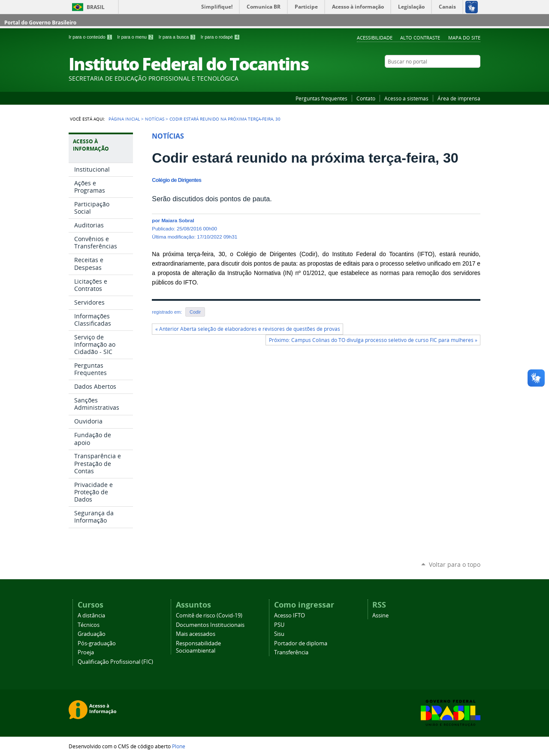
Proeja (86, 652)
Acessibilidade (375, 38)
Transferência (291, 652)
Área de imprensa (459, 98)
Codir (195, 312)
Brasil (96, 7)
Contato (366, 98)
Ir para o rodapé (220, 37)
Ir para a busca (178, 37)
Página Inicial (124, 119)
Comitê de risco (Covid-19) (209, 615)
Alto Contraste (420, 38)
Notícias (155, 119)
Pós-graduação (97, 643)
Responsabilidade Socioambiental (198, 647)
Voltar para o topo (455, 564)
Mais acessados (196, 634)
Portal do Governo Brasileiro (40, 23)
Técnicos (89, 625)
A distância (91, 615)
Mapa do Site (464, 38)
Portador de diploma (301, 643)
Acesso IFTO (290, 615)
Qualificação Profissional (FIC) (115, 662)
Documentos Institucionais (210, 625)
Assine (380, 615)
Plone (179, 746)
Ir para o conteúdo (91, 37)
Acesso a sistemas (406, 98)
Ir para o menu (136, 37)
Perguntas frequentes (321, 98)
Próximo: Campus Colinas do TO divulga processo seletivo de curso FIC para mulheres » (373, 340)
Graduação (92, 634)
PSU (279, 625)
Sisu (279, 634)
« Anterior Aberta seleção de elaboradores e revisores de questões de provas (248, 329)
